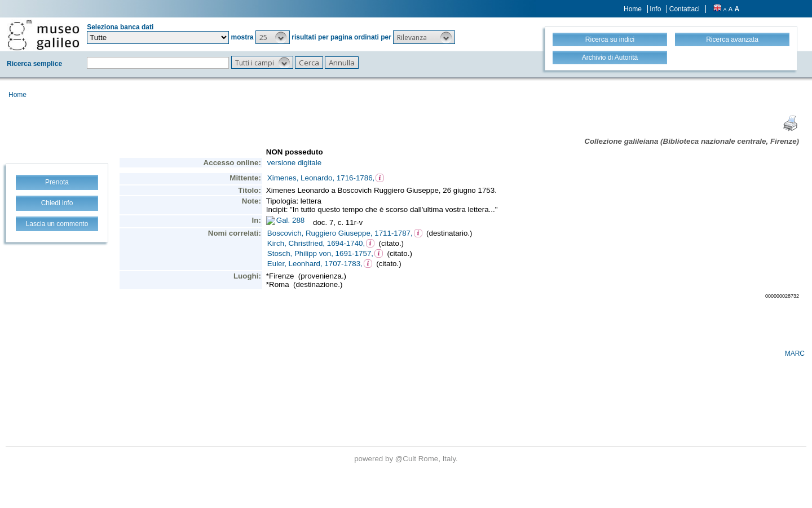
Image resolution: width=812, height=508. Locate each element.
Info (655, 9)
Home (633, 9)
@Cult (407, 459)
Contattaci (685, 9)
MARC (795, 354)
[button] (273, 37)
